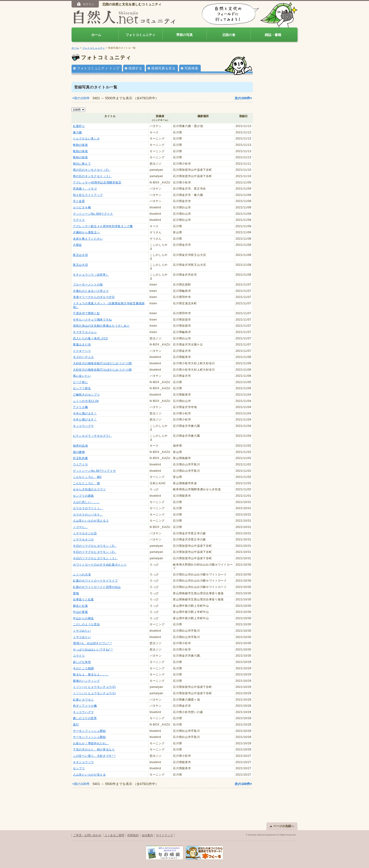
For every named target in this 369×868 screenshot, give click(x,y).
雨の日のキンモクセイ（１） (92, 176)
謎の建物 (79, 452)
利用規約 (133, 835)
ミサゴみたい (82, 631)
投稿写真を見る (163, 68)
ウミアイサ (80, 464)
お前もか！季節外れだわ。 (91, 743)
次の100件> (243, 98)
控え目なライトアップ (88, 195)
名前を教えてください (88, 239)
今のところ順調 (83, 668)
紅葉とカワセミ (83, 700)
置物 (76, 593)
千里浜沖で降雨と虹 (86, 313)
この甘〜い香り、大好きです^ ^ (94, 756)
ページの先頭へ (282, 826)
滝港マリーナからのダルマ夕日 (94, 297)
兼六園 (77, 132)
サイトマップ (164, 835)
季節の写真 (184, 35)
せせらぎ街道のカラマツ (89, 489)
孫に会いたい (82, 376)
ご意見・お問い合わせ (87, 835)
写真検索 (191, 68)
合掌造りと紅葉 (83, 599)
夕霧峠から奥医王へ (86, 232)
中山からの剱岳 (83, 618)
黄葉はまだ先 (82, 345)
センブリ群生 (82, 388)
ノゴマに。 (80, 527)
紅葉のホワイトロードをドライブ (95, 581)
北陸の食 (229, 35)
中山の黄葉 (80, 612)
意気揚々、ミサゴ (85, 189)
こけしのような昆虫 (86, 624)
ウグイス (79, 220)
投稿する (135, 68)
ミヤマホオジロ (83, 539)
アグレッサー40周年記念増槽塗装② (97, 182)
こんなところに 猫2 (87, 477)
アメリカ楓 (80, 407)
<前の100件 (81, 98)
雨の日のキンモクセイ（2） (92, 170)
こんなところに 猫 (86, 483)
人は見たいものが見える (89, 775)
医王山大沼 (80, 255)
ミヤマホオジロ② (85, 533)
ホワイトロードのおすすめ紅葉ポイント (100, 565)
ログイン (85, 4)
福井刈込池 (80, 446)
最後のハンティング (86, 681)
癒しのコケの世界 (85, 718)
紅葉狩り (79, 126)
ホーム (96, 35)
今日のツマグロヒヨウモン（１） (95, 558)
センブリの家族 (83, 496)
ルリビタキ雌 (82, 207)
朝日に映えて (82, 164)
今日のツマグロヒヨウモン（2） (95, 552)
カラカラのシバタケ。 (88, 515)
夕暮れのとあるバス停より (91, 291)
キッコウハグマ (83, 426)
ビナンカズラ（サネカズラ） (92, 436)
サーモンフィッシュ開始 (89, 731)
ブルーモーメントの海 (88, 285)
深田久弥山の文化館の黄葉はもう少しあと (101, 326)
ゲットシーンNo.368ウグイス (93, 214)
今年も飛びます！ (85, 413)
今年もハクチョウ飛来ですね (92, 320)
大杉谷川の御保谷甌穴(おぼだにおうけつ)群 (102, 363)
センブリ (79, 768)
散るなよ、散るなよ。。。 (91, 674)
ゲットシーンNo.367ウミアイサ (94, 471)
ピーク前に (80, 382)
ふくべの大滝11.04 (86, 401)
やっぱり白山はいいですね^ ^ (93, 650)
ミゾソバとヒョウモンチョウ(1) (94, 693)
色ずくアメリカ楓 (85, 706)
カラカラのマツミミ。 (88, 508)
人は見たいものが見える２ (91, 521)
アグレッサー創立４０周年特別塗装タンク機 (103, 226)
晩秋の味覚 (80, 145)
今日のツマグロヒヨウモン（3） (95, 546)
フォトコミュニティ (140, 35)
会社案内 (147, 835)
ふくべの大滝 (82, 575)
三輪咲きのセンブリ (86, 395)
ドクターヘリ (82, 351)
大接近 (77, 245)
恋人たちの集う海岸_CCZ (90, 338)
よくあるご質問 (114, 835)
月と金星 (79, 201)
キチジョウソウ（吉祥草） (91, 275)
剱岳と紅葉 (80, 606)
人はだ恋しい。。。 (86, 502)
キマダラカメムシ (85, 332)
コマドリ (79, 656)
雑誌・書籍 (273, 35)
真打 (76, 725)
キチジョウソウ (83, 762)
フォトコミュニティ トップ (98, 68)
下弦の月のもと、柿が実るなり (94, 749)
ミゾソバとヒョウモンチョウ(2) (94, 687)
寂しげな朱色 (82, 662)
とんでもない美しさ (86, 139)
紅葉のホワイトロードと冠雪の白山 (97, 587)
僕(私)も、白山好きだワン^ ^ (92, 643)
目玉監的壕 (80, 458)
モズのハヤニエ (83, 357)
